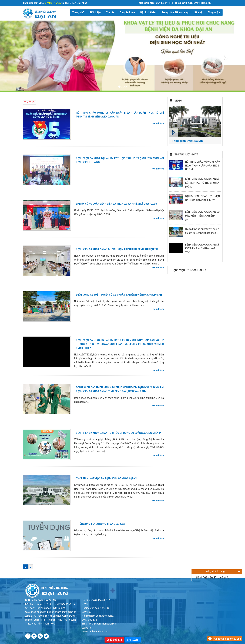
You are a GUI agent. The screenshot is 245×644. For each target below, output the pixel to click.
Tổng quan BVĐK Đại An (187, 141)
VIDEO (178, 101)
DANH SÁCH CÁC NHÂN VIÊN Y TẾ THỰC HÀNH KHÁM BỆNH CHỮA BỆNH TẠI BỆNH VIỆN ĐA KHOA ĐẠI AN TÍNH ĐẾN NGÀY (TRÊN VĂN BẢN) (120, 389)
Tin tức (29, 102)
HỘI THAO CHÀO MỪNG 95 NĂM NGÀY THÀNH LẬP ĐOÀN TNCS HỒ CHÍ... (203, 166)
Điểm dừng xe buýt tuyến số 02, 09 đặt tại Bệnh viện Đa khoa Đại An (119, 295)
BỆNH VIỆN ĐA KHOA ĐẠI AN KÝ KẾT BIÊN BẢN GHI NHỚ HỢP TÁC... (202, 249)
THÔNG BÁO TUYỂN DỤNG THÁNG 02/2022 (100, 524)
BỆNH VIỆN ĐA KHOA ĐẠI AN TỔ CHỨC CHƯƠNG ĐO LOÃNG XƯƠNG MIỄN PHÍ (120, 433)
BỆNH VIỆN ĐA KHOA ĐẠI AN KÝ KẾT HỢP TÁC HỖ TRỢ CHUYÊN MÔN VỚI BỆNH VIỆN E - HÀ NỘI (120, 160)
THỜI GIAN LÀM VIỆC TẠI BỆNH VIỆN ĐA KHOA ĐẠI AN (106, 478)
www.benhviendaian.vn (95, 632)
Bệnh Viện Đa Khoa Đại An (213, 577)
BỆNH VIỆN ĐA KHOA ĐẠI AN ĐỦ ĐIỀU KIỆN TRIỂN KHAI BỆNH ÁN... (202, 216)
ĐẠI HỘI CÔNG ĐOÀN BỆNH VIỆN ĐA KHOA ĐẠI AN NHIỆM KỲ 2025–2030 (116, 204)
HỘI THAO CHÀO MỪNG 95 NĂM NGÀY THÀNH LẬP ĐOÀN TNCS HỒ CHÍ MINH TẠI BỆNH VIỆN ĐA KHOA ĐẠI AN (120, 115)
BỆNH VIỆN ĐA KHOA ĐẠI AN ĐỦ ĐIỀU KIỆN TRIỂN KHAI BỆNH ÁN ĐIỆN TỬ (117, 249)
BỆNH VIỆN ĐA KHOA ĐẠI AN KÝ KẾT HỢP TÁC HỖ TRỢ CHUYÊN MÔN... (202, 183)
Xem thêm (158, 123)
